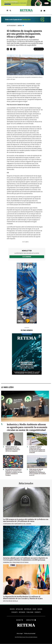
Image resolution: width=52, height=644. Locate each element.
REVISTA (12, 609)
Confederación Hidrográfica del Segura (17, 524)
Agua (20, 26)
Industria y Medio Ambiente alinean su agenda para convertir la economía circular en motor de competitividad (27, 427)
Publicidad (30, 612)
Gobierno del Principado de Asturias (16, 562)
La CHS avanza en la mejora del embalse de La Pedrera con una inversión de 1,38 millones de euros (26, 520)
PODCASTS (14, 612)
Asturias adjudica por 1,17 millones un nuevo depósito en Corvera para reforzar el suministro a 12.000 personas (25, 559)
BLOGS (34, 609)
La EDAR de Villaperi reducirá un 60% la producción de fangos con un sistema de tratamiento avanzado (37, 450)
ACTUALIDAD (19, 609)
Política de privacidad (30, 634)
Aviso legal (20, 634)
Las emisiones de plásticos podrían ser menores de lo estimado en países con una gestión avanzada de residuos (14, 472)
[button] (8, 49)
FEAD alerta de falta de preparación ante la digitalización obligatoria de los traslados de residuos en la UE (38, 472)
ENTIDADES (22, 612)
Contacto (38, 612)
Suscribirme (27, 257)
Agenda (40, 609)
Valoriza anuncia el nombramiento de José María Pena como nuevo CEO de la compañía (13, 449)
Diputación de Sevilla (10, 601)
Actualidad (11, 26)
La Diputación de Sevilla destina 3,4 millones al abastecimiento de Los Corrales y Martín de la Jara (23, 598)
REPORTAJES (28, 609)
